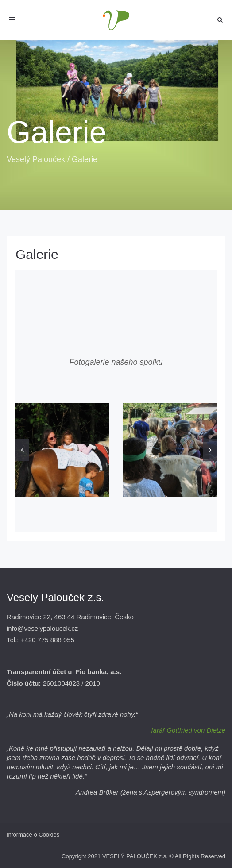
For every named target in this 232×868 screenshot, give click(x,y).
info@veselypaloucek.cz (42, 628)
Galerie (37, 254)
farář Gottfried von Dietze (188, 730)
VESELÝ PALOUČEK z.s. (135, 856)
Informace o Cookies (33, 835)
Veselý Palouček (36, 159)
